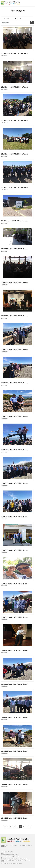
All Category (32, 3)
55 (24, 827)
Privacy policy (5, 845)
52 (14, 827)
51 (11, 827)
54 (21, 827)
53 (17, 827)
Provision (14, 845)
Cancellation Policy (25, 845)
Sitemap (4, 847)
